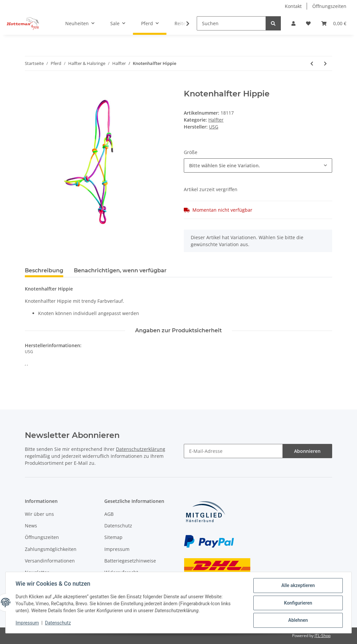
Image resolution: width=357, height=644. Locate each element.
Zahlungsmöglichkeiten (51, 549)
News (31, 526)
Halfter (216, 120)
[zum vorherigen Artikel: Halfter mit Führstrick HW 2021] (312, 63)
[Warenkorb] (334, 23)
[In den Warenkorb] (30, 85)
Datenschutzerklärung (141, 449)
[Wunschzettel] (308, 23)
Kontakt (293, 6)
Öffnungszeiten (329, 6)
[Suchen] (231, 23)
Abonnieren (307, 451)
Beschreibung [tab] (44, 270)
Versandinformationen (50, 561)
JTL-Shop (323, 636)
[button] (293, 23)
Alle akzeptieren (297, 586)
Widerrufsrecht (121, 572)
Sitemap (113, 537)
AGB (109, 514)
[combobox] (258, 165)
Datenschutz (118, 526)
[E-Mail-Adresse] (233, 451)
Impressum (117, 549)
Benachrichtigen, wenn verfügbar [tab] (120, 270)
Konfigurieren (297, 603)
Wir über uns (39, 514)
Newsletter (37, 572)
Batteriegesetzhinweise (130, 561)
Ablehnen (297, 620)
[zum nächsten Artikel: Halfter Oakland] (325, 63)
